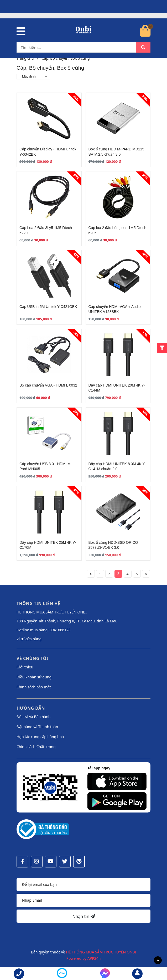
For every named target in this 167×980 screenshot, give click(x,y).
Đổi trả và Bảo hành (33, 717)
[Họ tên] (83, 885)
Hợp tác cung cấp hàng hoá (40, 737)
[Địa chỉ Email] (83, 900)
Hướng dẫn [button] (31, 708)
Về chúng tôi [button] (32, 658)
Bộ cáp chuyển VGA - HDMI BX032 (48, 385)
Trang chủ (25, 58)
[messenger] (62, 974)
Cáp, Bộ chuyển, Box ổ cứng (66, 58)
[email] (137, 974)
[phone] (19, 974)
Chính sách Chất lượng (36, 747)
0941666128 (60, 630)
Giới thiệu (25, 667)
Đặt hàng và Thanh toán (37, 727)
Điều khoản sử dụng (34, 677)
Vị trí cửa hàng (29, 639)
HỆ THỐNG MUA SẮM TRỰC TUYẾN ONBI (101, 952)
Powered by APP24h (84, 958)
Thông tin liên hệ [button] (38, 603)
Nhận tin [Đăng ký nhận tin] (83, 916)
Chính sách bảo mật (34, 687)
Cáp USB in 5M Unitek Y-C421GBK (48, 307)
